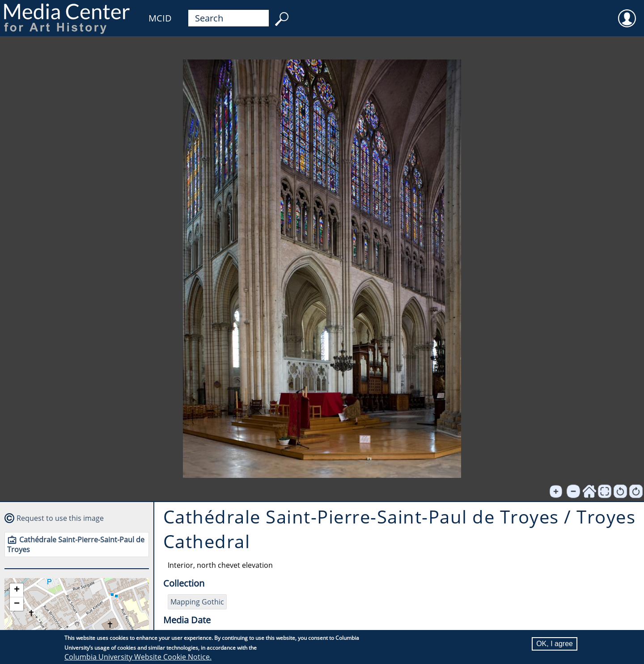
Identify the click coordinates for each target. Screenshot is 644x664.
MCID (160, 18)
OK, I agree (555, 644)
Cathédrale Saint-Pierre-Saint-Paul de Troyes (76, 545)
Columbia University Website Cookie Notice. (138, 657)
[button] (17, 590)
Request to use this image (60, 518)
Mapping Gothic (197, 602)
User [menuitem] (627, 13)
